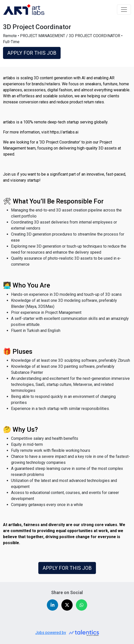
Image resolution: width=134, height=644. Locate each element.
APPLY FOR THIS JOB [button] (32, 53)
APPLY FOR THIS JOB (67, 568)
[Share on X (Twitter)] (67, 605)
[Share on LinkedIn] (52, 605)
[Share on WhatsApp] (82, 605)
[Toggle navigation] (124, 10)
